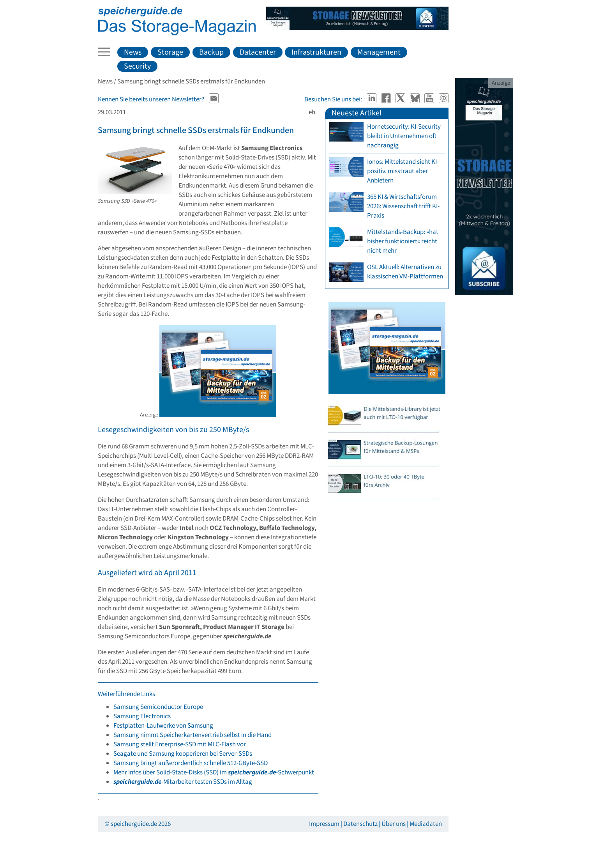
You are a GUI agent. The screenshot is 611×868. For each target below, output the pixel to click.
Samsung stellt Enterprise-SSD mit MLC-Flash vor (180, 744)
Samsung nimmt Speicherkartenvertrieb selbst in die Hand (192, 735)
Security (137, 66)
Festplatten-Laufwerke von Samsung (163, 726)
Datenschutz (360, 824)
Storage (170, 52)
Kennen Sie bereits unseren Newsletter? (151, 99)
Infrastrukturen (316, 52)
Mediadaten (426, 824)
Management (379, 52)
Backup (211, 52)
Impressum (324, 824)
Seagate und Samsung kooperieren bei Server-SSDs (183, 754)
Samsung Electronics (142, 716)
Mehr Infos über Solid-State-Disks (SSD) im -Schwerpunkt (214, 772)
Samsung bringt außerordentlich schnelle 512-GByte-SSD (191, 763)
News (133, 52)
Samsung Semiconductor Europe (158, 707)
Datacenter (258, 52)
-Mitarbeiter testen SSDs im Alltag (183, 782)
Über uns (394, 824)
